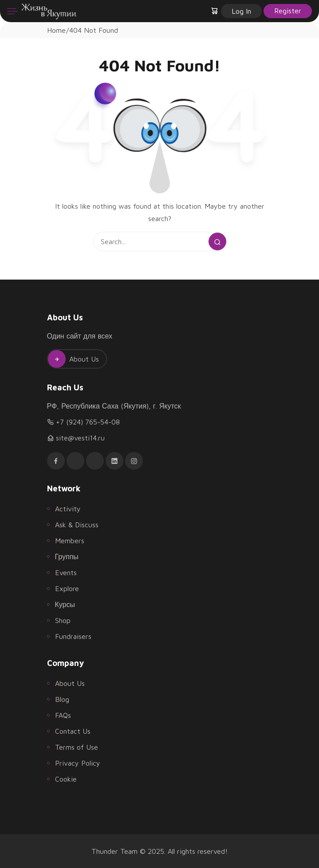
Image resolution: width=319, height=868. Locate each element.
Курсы (65, 604)
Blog (62, 699)
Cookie (66, 779)
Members (70, 541)
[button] (215, 11)
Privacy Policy (78, 763)
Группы (67, 557)
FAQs (63, 715)
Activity (68, 509)
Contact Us (73, 731)
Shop (63, 620)
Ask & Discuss (77, 525)
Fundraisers (73, 636)
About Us (73, 359)
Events (66, 572)
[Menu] (12, 11)
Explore (67, 588)
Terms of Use (77, 747)
